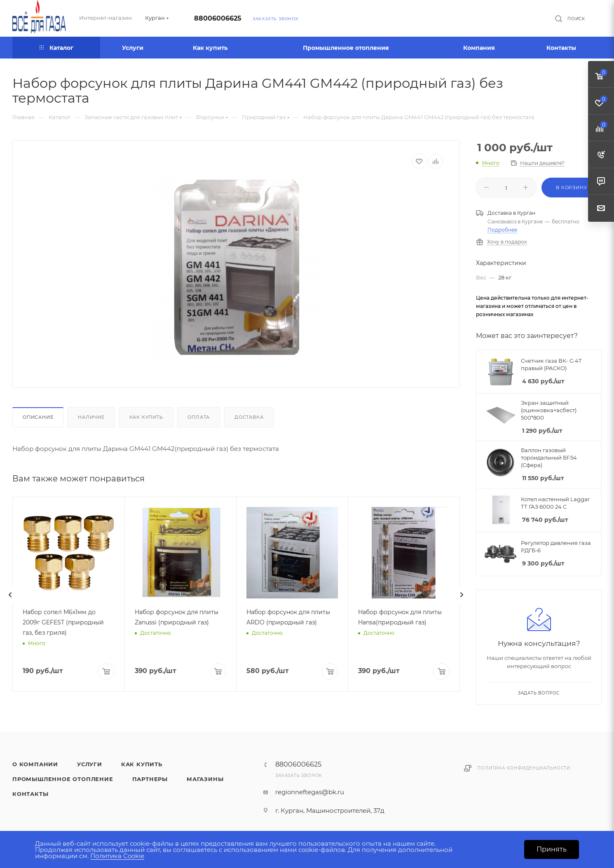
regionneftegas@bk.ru (310, 792)
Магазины (205, 779)
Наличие (91, 417)
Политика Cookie (117, 856)
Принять (552, 849)
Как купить (146, 417)
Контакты (30, 794)
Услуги (90, 764)
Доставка (249, 417)
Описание (38, 417)
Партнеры (150, 779)
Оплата (199, 417)
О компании (35, 764)
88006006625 (218, 18)
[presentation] (10, 595)
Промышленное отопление (63, 779)
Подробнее (502, 230)
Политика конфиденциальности (524, 768)
